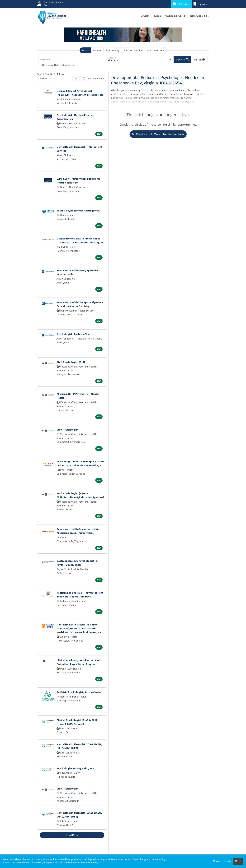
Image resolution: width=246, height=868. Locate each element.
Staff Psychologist (67, 430)
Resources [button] (199, 16)
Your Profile (176, 16)
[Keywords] (72, 60)
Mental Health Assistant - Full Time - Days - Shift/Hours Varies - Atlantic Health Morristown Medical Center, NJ (79, 628)
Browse (97, 50)
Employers (201, 4)
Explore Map (113, 50)
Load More (72, 835)
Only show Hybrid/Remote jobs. (60, 65)
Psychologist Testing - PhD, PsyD (76, 768)
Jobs (157, 16)
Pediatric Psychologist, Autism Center (79, 692)
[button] (199, 60)
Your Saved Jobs (156, 50)
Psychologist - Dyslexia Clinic (74, 334)
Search (85, 50)
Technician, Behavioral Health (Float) (78, 211)
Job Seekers (181, 4)
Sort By (43, 78)
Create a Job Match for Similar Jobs (158, 134)
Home (145, 16)
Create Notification (93, 78)
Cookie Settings (222, 861)
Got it (238, 861)
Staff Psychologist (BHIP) (72, 362)
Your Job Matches (133, 50)
